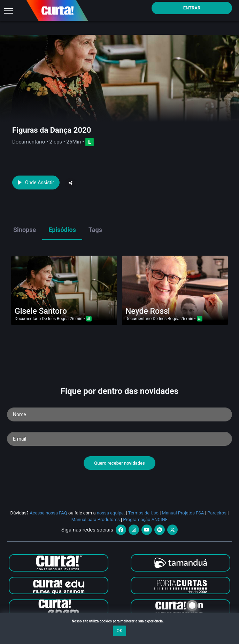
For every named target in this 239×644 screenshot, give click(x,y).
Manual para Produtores (96, 519)
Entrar (192, 8)
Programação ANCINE (145, 519)
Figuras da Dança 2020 (52, 130)
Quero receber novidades (119, 463)
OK (119, 631)
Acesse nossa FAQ (48, 513)
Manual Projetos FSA (183, 513)
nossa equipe (110, 513)
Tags (95, 230)
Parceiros (217, 513)
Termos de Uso (143, 513)
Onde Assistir (36, 183)
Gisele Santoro (41, 311)
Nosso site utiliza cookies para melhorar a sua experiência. (119, 621)
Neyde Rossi (148, 311)
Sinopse (25, 230)
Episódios (62, 230)
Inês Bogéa (58, 319)
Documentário (28, 319)
